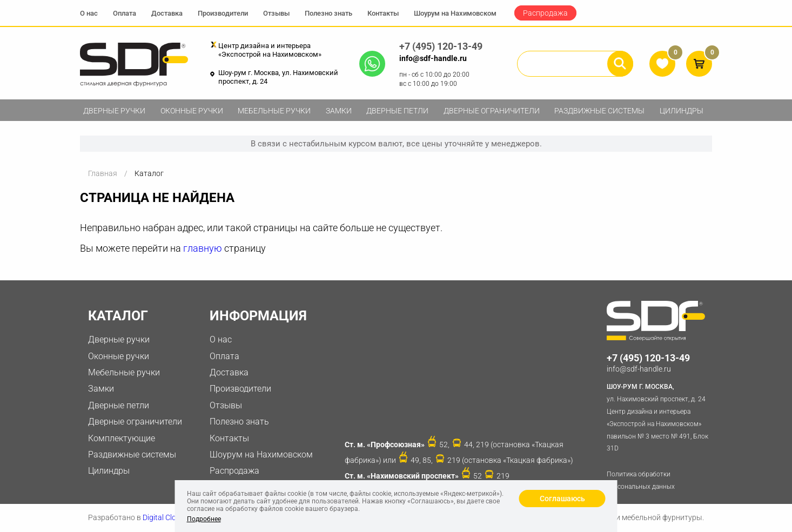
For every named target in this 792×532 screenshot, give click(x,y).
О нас (89, 13)
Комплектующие (122, 438)
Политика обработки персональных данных (641, 480)
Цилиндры (682, 111)
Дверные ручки (114, 111)
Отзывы (276, 13)
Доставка (167, 13)
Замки (339, 111)
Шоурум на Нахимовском (455, 13)
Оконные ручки (192, 111)
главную (203, 248)
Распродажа (545, 13)
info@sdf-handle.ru (433, 58)
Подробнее (204, 519)
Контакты (383, 13)
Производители (223, 13)
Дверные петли (397, 111)
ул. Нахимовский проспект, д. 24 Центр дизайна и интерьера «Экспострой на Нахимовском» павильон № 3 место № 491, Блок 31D (659, 416)
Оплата (125, 13)
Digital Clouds (166, 517)
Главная (103, 173)
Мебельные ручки (274, 111)
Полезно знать (328, 13)
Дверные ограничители (492, 111)
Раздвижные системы (599, 111)
